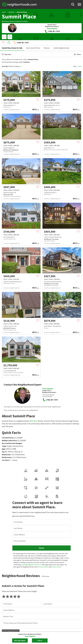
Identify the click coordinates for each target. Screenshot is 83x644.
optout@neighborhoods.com (31, 526)
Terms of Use (56, 528)
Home (4, 12)
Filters (78, 49)
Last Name (18, 490)
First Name (18, 483)
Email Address (19, 496)
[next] (38, 79)
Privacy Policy (44, 528)
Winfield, (5, 21)
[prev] (4, 79)
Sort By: (5, 61)
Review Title (8, 578)
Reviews (47, 43)
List (80, 61)
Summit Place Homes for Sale (12, 43)
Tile (75, 61)
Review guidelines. (46, 598)
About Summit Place (33, 43)
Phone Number (20, 502)
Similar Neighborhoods (61, 43)
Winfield (11, 12)
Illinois (12, 21)
